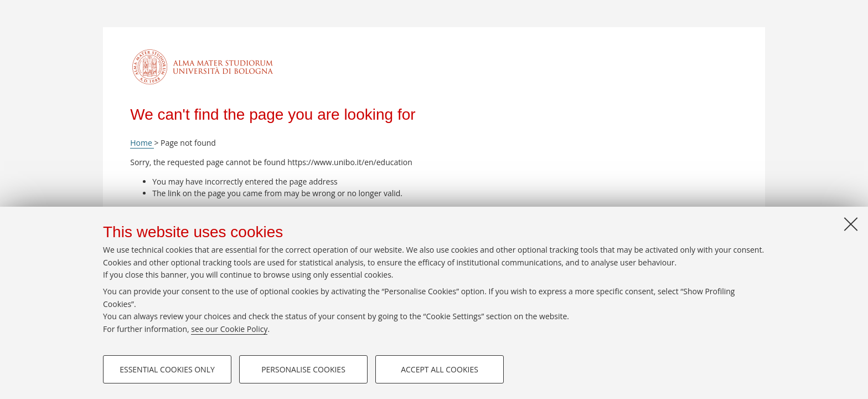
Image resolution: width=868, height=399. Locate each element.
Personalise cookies (303, 369)
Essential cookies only (167, 369)
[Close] (851, 224)
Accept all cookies (440, 369)
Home (142, 143)
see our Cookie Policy (229, 329)
